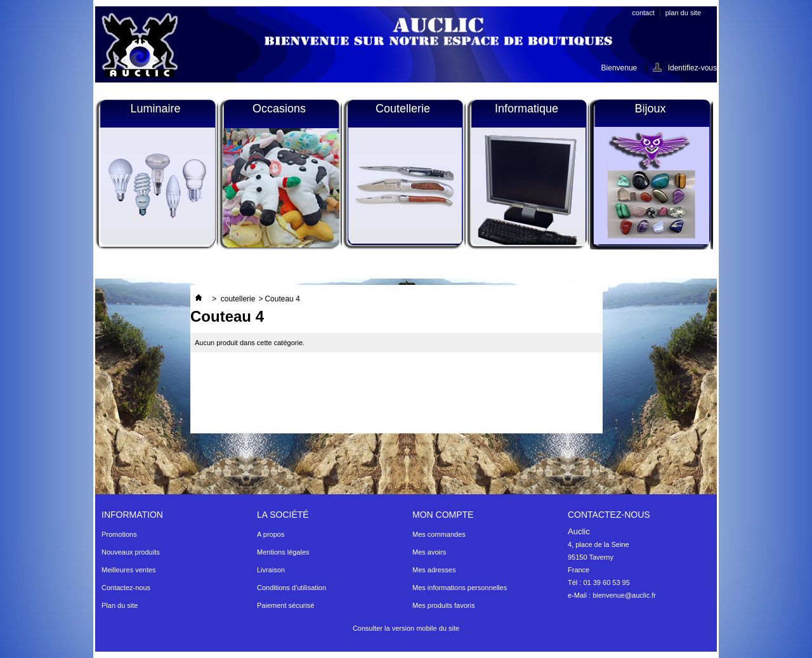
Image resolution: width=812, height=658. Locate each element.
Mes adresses (434, 570)
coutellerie (238, 299)
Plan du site (120, 605)
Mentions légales (283, 552)
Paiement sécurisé (286, 605)
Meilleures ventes (129, 570)
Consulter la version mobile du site (406, 628)
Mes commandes (439, 534)
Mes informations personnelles (460, 588)
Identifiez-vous (692, 68)
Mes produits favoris (443, 605)
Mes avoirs (429, 552)
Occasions (279, 109)
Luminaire (155, 109)
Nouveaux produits (131, 552)
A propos (271, 534)
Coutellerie (403, 109)
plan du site (683, 13)
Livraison (271, 570)
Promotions (119, 534)
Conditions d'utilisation (291, 588)
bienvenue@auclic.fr (624, 595)
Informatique (527, 109)
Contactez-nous (126, 588)
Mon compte (443, 515)
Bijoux (650, 109)
